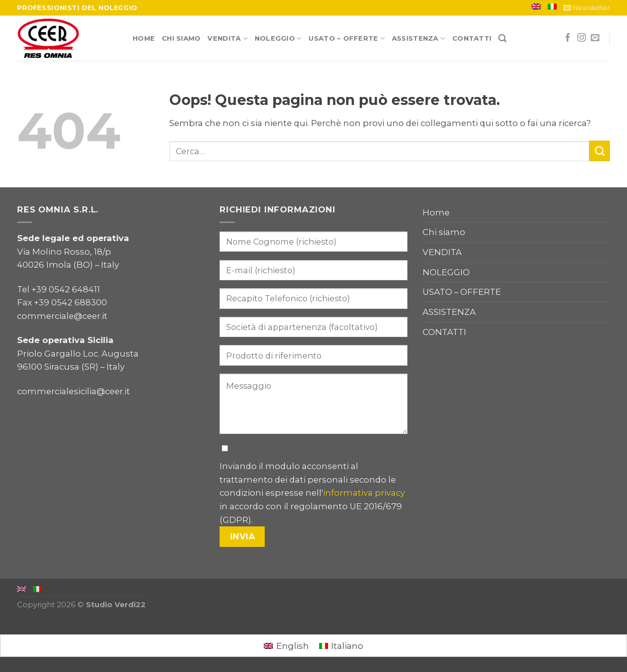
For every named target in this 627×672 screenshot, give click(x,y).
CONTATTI (472, 38)
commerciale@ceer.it (62, 316)
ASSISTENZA (419, 38)
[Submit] (600, 151)
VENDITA (227, 38)
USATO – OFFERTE (346, 38)
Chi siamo (181, 38)
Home (144, 38)
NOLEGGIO (278, 38)
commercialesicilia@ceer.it (74, 391)
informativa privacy (364, 493)
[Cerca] (502, 38)
